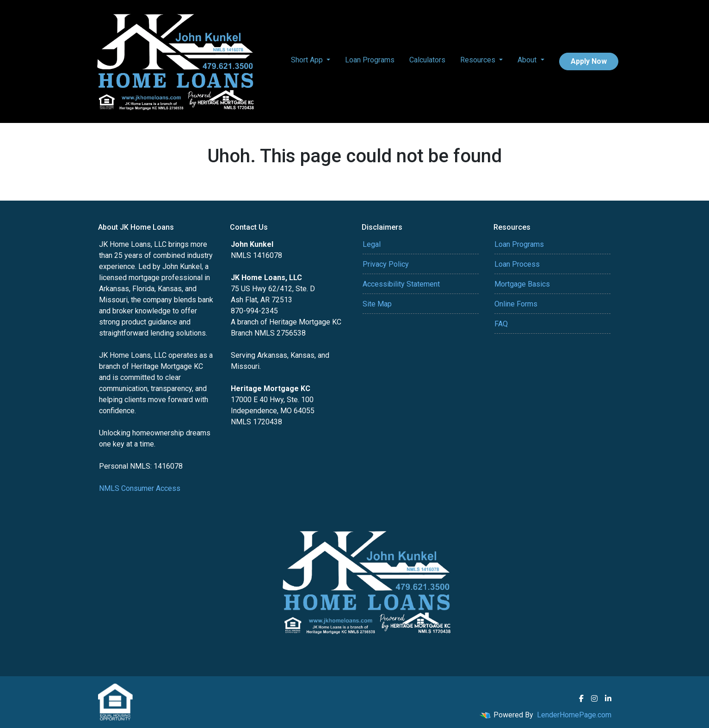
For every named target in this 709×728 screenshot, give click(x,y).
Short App (308, 60)
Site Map (377, 304)
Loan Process (517, 264)
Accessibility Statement (401, 284)
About (528, 60)
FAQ (501, 324)
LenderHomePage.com (574, 715)
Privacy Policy (386, 264)
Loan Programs (370, 60)
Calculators (427, 60)
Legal (372, 244)
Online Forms (516, 304)
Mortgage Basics (522, 284)
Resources (479, 60)
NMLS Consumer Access (140, 488)
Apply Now (589, 61)
